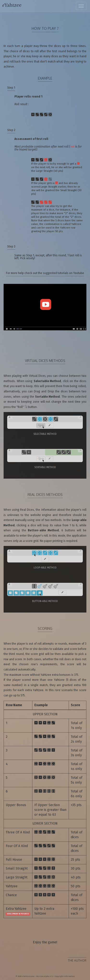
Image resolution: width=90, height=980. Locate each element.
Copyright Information (65, 976)
